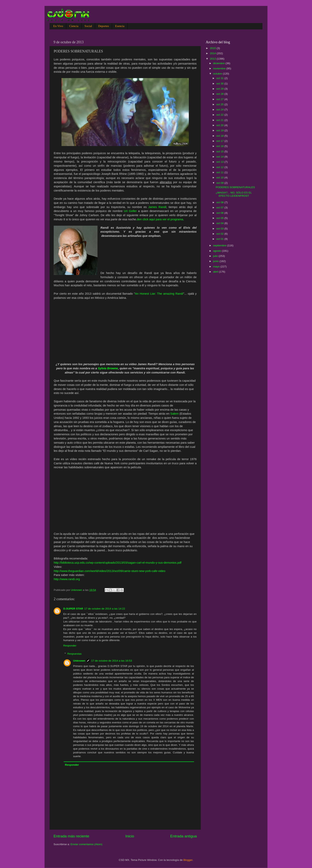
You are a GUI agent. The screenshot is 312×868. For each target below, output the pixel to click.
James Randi (157, 207)
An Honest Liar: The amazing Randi (159, 294)
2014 (213, 53)
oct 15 (220, 151)
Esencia (120, 26)
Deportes (103, 26)
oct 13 (220, 162)
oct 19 (220, 130)
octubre (218, 74)
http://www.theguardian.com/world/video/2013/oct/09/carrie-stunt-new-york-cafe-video (110, 571)
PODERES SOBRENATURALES (235, 187)
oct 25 (220, 104)
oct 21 (220, 120)
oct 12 (220, 167)
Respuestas (75, 654)
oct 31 (220, 78)
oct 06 (220, 213)
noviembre (220, 68)
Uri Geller (130, 211)
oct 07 (220, 208)
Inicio (130, 836)
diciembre (219, 63)
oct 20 (220, 125)
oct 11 (220, 172)
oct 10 (220, 178)
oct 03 (220, 229)
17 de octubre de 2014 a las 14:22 (105, 609)
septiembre (220, 245)
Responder (70, 646)
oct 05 (220, 218)
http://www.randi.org (67, 579)
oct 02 (220, 234)
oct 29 (220, 89)
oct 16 (220, 146)
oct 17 (220, 141)
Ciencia (74, 26)
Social (88, 26)
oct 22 (220, 115)
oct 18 (220, 136)
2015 (213, 48)
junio (216, 261)
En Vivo (58, 26)
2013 (213, 59)
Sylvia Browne (108, 368)
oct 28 (220, 94)
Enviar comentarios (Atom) (87, 844)
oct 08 (220, 202)
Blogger (188, 860)
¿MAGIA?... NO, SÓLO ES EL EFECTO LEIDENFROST (234, 194)
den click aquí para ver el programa (160, 219)
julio (216, 256)
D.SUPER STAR (73, 609)
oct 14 (220, 157)
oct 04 (220, 223)
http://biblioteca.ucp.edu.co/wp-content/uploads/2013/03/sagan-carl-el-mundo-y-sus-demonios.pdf (118, 563)
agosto (217, 251)
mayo (217, 267)
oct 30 (220, 84)
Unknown (79, 661)
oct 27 (220, 99)
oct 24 (220, 110)
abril (216, 272)
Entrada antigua (184, 836)
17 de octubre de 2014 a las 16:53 (112, 661)
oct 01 (220, 239)
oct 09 (220, 183)
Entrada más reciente (71, 836)
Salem (175, 414)
